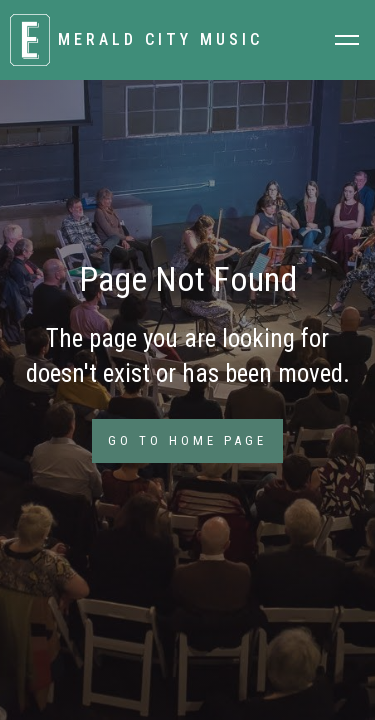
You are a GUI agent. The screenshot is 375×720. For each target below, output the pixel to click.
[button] (347, 40)
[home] (159, 40)
